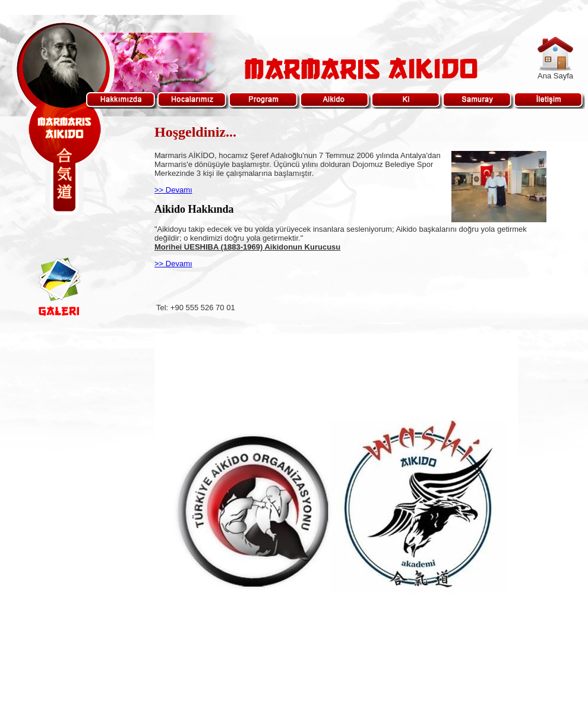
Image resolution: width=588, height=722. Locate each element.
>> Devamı (173, 190)
